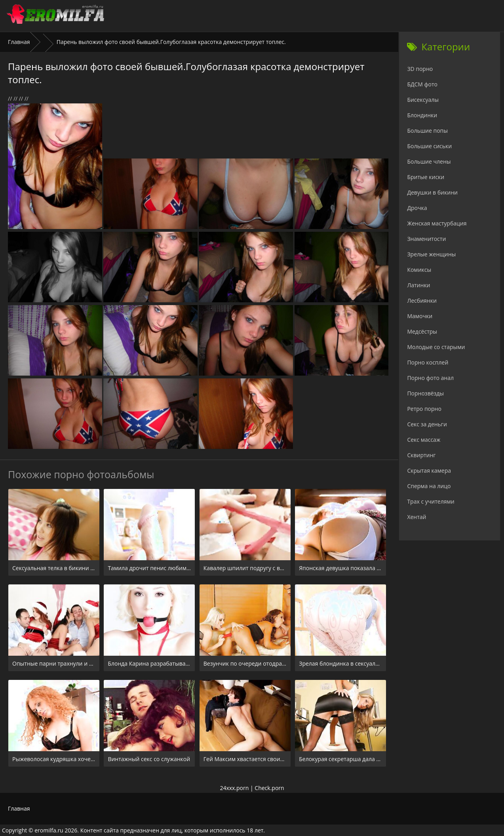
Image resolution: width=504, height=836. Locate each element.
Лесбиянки (422, 301)
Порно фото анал (430, 378)
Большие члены (429, 161)
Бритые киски (426, 177)
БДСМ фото (422, 84)
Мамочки (420, 316)
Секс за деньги (427, 424)
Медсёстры (422, 331)
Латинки (418, 285)
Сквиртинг (421, 455)
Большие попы (427, 131)
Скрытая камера (429, 470)
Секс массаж (424, 440)
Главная (19, 42)
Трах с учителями (431, 501)
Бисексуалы (423, 100)
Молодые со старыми (436, 347)
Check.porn (269, 788)
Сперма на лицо (429, 486)
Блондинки (422, 115)
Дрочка (417, 208)
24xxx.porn (234, 788)
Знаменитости (426, 239)
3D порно (420, 69)
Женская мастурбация (437, 223)
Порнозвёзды (425, 393)
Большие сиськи (429, 146)
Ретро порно (424, 409)
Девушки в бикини (432, 192)
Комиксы (419, 270)
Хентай (417, 517)
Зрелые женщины (431, 254)
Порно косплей (428, 362)
